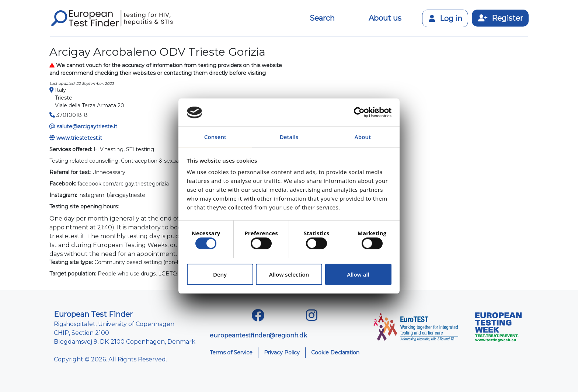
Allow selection (289, 274)
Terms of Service (231, 353)
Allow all (358, 274)
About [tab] (363, 137)
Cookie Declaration (335, 353)
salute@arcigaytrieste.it (87, 126)
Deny (220, 274)
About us (385, 18)
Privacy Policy (282, 353)
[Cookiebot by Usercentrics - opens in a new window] (359, 112)
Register (500, 18)
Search (322, 18)
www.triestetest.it (79, 138)
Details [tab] (289, 137)
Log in (445, 18)
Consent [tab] (215, 137)
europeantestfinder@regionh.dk (258, 335)
